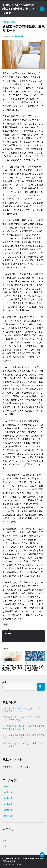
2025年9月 (7, 792)
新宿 (13, 22)
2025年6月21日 (17, 36)
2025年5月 (7, 816)
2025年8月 (7, 798)
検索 (4, 682)
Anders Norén (16, 864)
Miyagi (8, 634)
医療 (9, 22)
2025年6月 (7, 810)
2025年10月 (8, 786)
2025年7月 (7, 804)
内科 (4, 22)
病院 (6, 624)
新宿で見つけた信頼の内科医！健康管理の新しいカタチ (19, 9)
